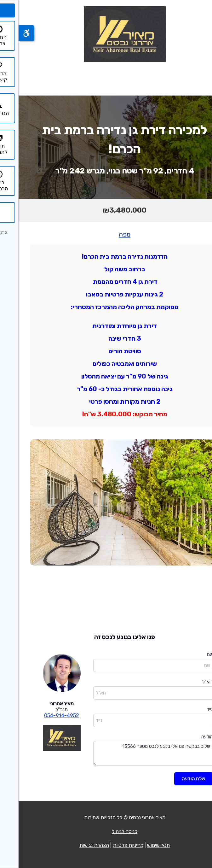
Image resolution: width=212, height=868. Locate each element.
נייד (191, 709)
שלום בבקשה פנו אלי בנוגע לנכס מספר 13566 (135, 753)
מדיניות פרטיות (109, 845)
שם (191, 654)
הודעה (189, 737)
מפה (106, 234)
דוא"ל (189, 682)
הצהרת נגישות (76, 845)
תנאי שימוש (140, 845)
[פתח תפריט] (199, 78)
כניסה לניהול (106, 831)
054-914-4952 (43, 716)
